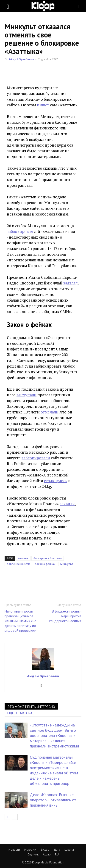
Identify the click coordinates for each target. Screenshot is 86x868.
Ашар (47, 854)
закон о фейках (45, 564)
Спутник (33, 854)
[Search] (80, 6)
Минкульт (67, 564)
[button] (8, 6)
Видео (45, 850)
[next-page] (15, 817)
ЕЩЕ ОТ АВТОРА (20, 713)
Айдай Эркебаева (22, 59)
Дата (57, 850)
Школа (69, 850)
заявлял (70, 283)
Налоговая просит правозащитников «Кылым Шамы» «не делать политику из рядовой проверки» (20, 621)
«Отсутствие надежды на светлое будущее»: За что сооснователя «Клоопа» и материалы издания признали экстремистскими (54, 736)
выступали (26, 395)
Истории (30, 850)
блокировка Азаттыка (48, 558)
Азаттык (23, 558)
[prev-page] (7, 817)
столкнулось (56, 481)
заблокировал (20, 231)
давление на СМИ (18, 564)
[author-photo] (43, 670)
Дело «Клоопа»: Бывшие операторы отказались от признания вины (53, 800)
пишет (43, 105)
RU (57, 854)
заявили (67, 504)
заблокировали (36, 458)
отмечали (50, 412)
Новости (14, 850)
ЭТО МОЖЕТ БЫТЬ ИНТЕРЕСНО (31, 707)
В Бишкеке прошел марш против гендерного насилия (65, 616)
